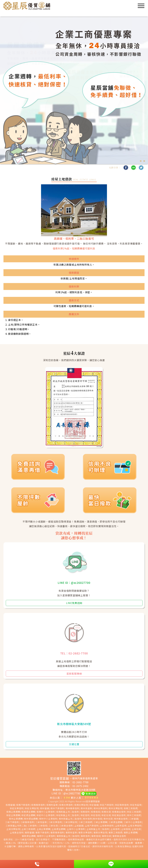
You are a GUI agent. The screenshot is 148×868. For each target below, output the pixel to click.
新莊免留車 (136, 805)
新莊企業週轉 (13, 815)
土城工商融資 (28, 829)
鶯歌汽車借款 (42, 832)
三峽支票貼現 (70, 822)
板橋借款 (85, 812)
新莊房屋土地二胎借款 (68, 815)
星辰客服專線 (74, 674)
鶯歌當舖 (29, 832)
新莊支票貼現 (32, 808)
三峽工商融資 (85, 822)
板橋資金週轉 (28, 812)
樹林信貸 (108, 819)
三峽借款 (32, 826)
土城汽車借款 (92, 826)
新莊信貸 (106, 815)
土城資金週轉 (58, 829)
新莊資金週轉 (28, 815)
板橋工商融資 (131, 808)
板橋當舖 (10, 805)
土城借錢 (126, 829)
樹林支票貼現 (115, 808)
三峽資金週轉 (115, 822)
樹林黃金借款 (121, 819)
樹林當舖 (45, 808)
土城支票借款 (135, 826)
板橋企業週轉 (13, 812)
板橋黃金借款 (119, 812)
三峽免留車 (41, 822)
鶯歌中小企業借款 (46, 836)
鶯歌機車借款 (57, 832)
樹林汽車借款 (57, 808)
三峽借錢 (43, 826)
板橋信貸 (106, 812)
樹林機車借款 (72, 808)
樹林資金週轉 (31, 819)
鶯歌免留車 (71, 832)
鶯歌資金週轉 (29, 836)
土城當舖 (79, 826)
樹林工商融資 (134, 815)
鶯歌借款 (85, 836)
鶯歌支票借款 (85, 832)
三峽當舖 (134, 819)
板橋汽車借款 (23, 805)
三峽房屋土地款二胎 (16, 826)
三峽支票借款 (55, 822)
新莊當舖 (94, 805)
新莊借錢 (95, 815)
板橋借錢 (95, 812)
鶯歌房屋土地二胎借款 (68, 836)
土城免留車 (121, 826)
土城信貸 (136, 829)
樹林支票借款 (100, 808)
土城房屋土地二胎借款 (98, 829)
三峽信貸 (53, 826)
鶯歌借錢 (96, 836)
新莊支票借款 (17, 808)
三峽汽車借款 (12, 822)
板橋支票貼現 (81, 805)
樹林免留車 (86, 808)
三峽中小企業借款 (133, 822)
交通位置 (74, 744)
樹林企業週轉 (16, 819)
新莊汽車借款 (107, 805)
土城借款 (115, 829)
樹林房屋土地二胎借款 (70, 819)
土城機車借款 (107, 826)
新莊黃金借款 (119, 815)
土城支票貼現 (13, 829)
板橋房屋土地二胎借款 (68, 812)
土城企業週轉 (43, 829)
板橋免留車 (52, 805)
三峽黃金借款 (66, 826)
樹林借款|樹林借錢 (92, 819)
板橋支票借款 (66, 805)
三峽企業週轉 (100, 822)
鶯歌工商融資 (115, 832)
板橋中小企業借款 (46, 812)
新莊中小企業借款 (46, 815)
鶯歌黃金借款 (119, 836)
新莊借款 (85, 815)
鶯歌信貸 (106, 836)
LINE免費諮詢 (74, 603)
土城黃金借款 (17, 832)
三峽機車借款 (27, 822)
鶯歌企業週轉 (131, 832)
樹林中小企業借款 (48, 819)
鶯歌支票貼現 (100, 832)
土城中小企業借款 (76, 829)
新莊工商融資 (134, 812)
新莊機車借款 (122, 805)
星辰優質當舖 (93, 801)
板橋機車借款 (38, 805)
